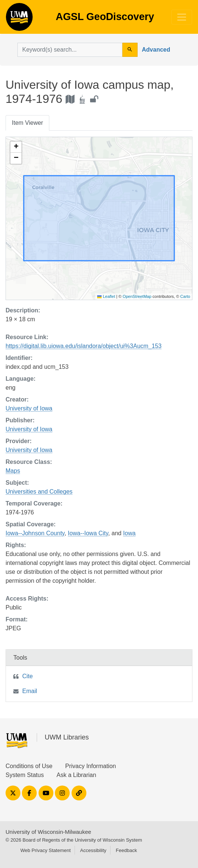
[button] (16, 147)
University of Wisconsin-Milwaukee (48, 832)
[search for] (70, 50)
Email (30, 691)
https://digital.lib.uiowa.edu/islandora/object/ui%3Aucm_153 (84, 346)
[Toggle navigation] (182, 17)
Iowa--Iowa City (88, 533)
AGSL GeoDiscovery (19, 19)
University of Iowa (29, 408)
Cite (27, 676)
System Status (25, 775)
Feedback (126, 850)
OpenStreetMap (137, 296)
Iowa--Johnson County (35, 533)
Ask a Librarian (77, 775)
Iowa (129, 533)
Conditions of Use (29, 766)
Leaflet (106, 296)
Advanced (156, 50)
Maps (13, 471)
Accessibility (93, 850)
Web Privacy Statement (46, 850)
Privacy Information (91, 766)
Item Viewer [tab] (27, 123)
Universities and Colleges (39, 492)
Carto (185, 296)
